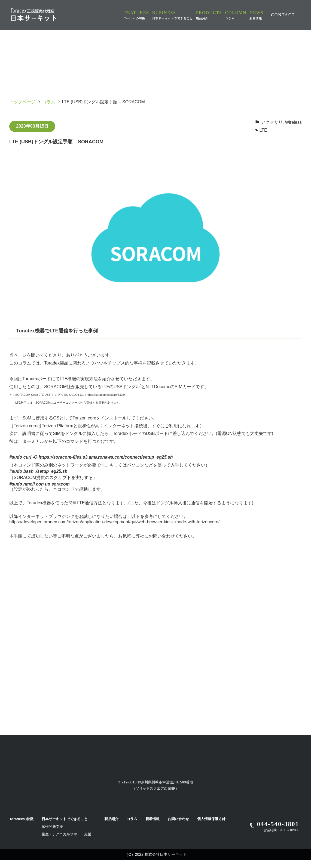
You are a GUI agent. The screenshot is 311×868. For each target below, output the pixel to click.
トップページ (22, 102)
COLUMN (239, 15)
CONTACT (283, 15)
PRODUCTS (216, 15)
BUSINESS (182, 15)
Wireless (293, 122)
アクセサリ (272, 122)
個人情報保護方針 (211, 827)
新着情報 (153, 827)
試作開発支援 (52, 834)
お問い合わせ (178, 827)
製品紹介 (111, 827)
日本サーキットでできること (65, 827)
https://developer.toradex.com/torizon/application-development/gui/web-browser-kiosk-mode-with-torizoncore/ (114, 522)
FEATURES (148, 15)
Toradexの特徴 (21, 827)
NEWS (257, 15)
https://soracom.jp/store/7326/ (106, 395)
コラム (49, 102)
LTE (263, 130)
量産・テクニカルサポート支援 (66, 842)
